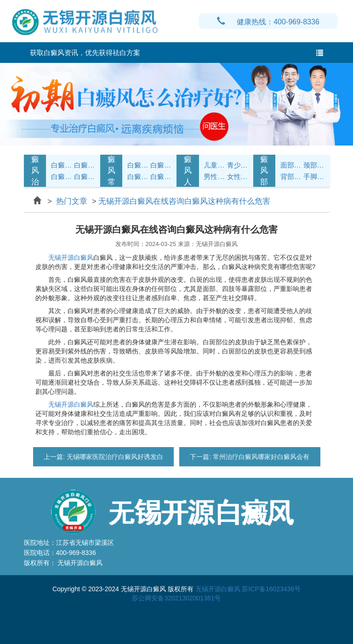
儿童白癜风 (214, 165)
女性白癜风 (238, 176)
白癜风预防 (161, 176)
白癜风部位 (264, 171)
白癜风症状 (62, 165)
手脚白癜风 (314, 176)
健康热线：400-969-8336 (268, 22)
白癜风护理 (138, 165)
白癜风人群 (188, 171)
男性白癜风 (214, 176)
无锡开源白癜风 (71, 258)
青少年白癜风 (238, 165)
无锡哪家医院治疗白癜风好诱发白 (114, 457)
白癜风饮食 (161, 165)
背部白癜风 (291, 176)
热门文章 (72, 201)
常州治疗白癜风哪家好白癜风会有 (260, 457)
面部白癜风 (291, 165)
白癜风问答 (138, 176)
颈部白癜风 (314, 165)
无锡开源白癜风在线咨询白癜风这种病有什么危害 (184, 201)
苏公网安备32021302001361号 (176, 598)
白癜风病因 (62, 176)
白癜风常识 (85, 176)
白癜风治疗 (35, 171)
